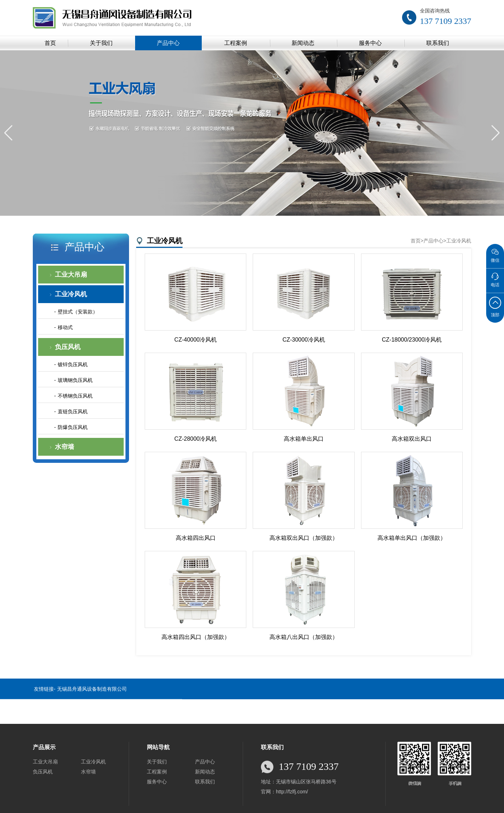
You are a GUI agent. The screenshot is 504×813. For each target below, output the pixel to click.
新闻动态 (303, 43)
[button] (496, 133)
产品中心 (168, 43)
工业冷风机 (71, 294)
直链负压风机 (73, 411)
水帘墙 (65, 447)
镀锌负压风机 (73, 364)
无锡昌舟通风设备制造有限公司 (92, 697)
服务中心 (370, 43)
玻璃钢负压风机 (75, 380)
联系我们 (438, 43)
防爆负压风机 (73, 427)
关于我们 (101, 43)
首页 (50, 43)
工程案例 (236, 43)
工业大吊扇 (71, 275)
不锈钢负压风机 (75, 396)
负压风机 (68, 347)
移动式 (65, 327)
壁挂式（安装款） (78, 312)
